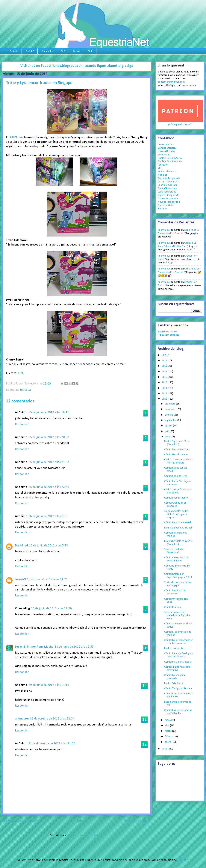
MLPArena (17, 137)
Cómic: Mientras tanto (176, 498)
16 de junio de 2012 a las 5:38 (49, 546)
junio (168, 437)
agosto (169, 426)
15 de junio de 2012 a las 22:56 (49, 487)
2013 (165, 394)
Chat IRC (30, 51)
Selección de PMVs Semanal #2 (174, 551)
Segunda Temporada (169, 178)
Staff (90, 51)
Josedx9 (20, 579)
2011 (165, 749)
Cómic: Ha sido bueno (176, 455)
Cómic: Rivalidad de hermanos (175, 592)
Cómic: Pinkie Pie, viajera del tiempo (177, 483)
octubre (169, 415)
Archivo (77, 51)
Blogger (183, 860)
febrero (169, 737)
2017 (165, 372)
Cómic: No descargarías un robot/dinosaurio (179, 642)
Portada (14, 51)
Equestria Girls (165, 205)
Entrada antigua (137, 821)
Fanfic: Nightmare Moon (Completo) (177, 443)
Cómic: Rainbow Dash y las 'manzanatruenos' (178, 655)
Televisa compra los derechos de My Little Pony (177, 615)
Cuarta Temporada (168, 185)
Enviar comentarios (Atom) (86, 836)
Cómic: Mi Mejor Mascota (178, 662)
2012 (165, 399)
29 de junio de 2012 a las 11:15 (49, 685)
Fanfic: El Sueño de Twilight (179, 528)
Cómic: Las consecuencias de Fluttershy (178, 712)
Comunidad (47, 51)
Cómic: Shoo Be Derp (176, 476)
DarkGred (21, 546)
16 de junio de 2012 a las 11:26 (47, 579)
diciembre (170, 404)
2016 (165, 377)
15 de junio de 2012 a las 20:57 (49, 437)
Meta (160, 168)
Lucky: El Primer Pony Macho (34, 647)
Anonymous (164, 230)
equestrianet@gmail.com (171, 82)
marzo (169, 731)
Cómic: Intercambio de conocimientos (176, 559)
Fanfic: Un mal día (174, 648)
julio (167, 431)
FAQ (63, 51)
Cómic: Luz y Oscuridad (177, 450)
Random (162, 209)
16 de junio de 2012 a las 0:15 (48, 516)
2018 (165, 366)
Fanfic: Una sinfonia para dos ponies (177, 491)
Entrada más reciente (21, 821)
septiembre (171, 420)
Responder (22, 424)
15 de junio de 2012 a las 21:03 (49, 462)
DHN (20, 373)
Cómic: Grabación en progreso (175, 505)
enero (168, 742)
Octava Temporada (168, 199)
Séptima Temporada (168, 195)
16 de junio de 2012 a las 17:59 (51, 609)
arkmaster (22, 719)
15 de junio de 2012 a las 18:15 (49, 412)
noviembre (171, 409)
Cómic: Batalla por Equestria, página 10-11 (178, 576)
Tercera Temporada (168, 182)
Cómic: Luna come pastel (178, 523)
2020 (165, 355)
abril (167, 726)
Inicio (81, 821)
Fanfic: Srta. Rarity (174, 683)
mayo (168, 720)
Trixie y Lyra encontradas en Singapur (178, 584)
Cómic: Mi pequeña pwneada (175, 677)
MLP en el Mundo (167, 172)
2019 (165, 361)
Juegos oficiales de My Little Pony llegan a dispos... (176, 514)
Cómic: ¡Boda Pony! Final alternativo (178, 669)
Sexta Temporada (167, 192)
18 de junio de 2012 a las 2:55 (74, 647)
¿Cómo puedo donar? (180, 125)
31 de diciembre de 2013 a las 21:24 (52, 744)
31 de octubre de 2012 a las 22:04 (52, 719)
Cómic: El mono (173, 607)
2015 (165, 383)
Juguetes (26, 390)
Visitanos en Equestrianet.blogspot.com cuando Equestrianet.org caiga (77, 66)
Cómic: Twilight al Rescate (178, 689)
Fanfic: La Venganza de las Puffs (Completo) (178, 461)
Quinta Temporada (168, 188)
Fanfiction (163, 165)
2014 (165, 388)
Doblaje (170, 158)
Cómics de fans (166, 145)
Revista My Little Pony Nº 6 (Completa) (178, 543)
